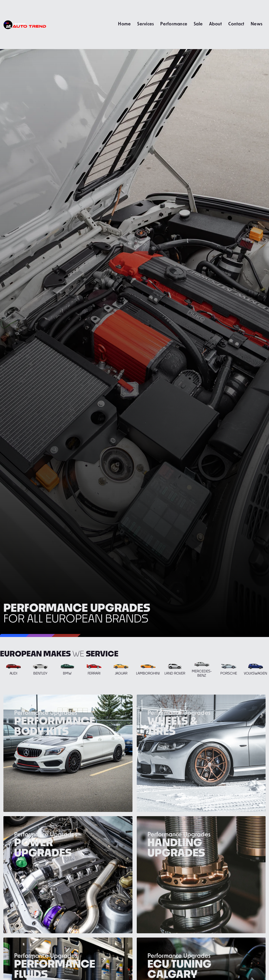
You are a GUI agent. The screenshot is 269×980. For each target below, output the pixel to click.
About (215, 24)
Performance (174, 24)
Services (145, 24)
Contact (236, 24)
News (257, 24)
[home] (25, 25)
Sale (198, 24)
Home (124, 24)
